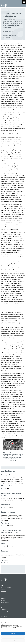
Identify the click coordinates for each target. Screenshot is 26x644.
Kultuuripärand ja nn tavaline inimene (11, 495)
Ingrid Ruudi (6, 523)
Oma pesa (4, 551)
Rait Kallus (5, 560)
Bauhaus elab (5, 475)
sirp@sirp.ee (4, 589)
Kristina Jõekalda (7, 505)
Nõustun (13, 633)
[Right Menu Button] (24, 2)
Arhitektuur (7, 10)
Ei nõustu (13, 637)
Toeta (2, 593)
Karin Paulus (6, 544)
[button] (24, 619)
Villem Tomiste (9, 31)
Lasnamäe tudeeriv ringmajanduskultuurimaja (12, 532)
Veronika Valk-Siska (8, 486)
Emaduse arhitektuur (8, 512)
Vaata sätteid (13, 641)
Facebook (3, 591)
